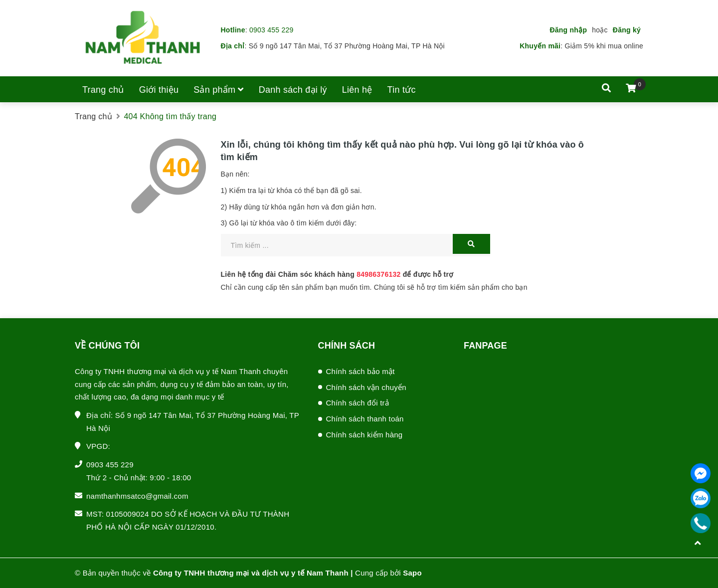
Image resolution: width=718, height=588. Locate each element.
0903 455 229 (271, 30)
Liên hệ (357, 90)
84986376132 (378, 274)
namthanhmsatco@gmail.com (137, 496)
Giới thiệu (159, 90)
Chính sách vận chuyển (366, 387)
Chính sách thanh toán (365, 419)
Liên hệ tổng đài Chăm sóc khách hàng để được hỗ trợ (337, 274)
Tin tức (402, 90)
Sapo (412, 573)
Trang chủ (103, 90)
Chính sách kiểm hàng (364, 435)
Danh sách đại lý (293, 90)
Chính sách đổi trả (358, 403)
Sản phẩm (219, 90)
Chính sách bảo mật (360, 371)
